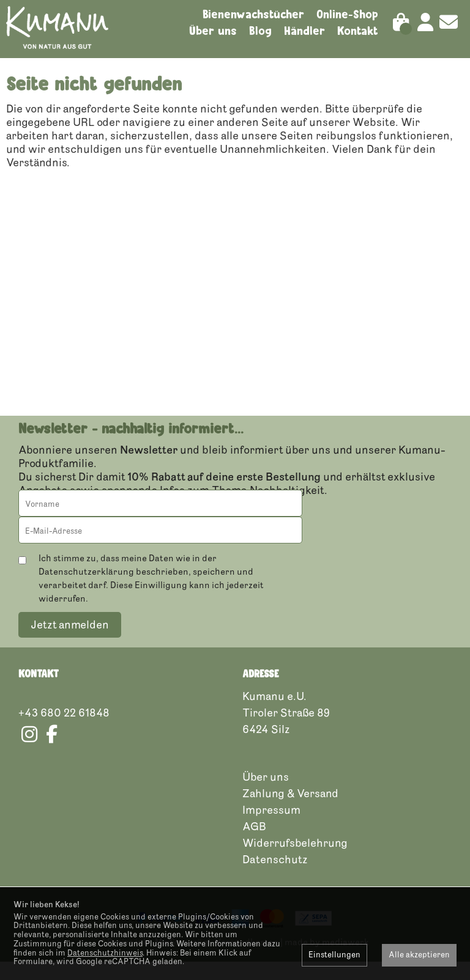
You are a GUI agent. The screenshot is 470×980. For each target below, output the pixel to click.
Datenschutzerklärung (86, 590)
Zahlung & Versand (290, 812)
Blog (260, 31)
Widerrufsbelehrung (295, 861)
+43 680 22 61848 (64, 731)
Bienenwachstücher (253, 14)
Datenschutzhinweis (105, 953)
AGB (254, 845)
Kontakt (358, 31)
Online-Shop (347, 14)
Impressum (271, 828)
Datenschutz (275, 878)
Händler (304, 31)
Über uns (213, 31)
